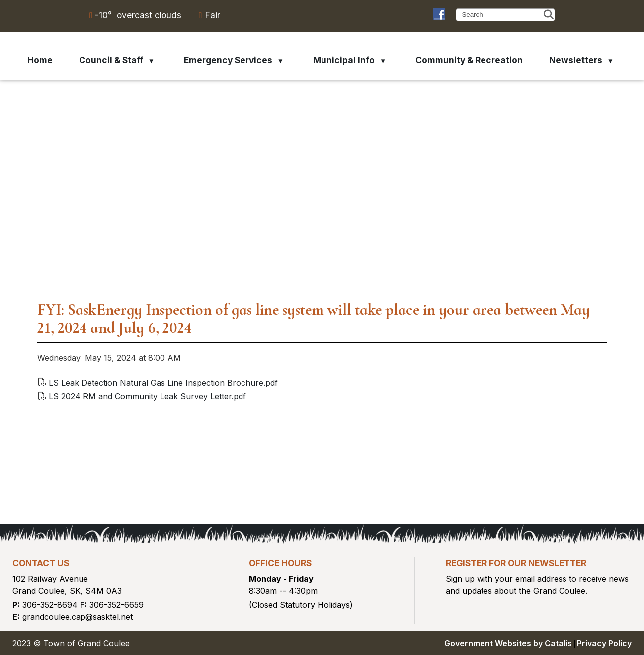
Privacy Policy (604, 643)
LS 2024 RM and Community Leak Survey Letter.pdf (147, 396)
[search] (502, 15)
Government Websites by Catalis (508, 643)
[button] (549, 15)
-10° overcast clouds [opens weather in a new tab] (138, 15)
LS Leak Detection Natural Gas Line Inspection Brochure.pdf (163, 382)
